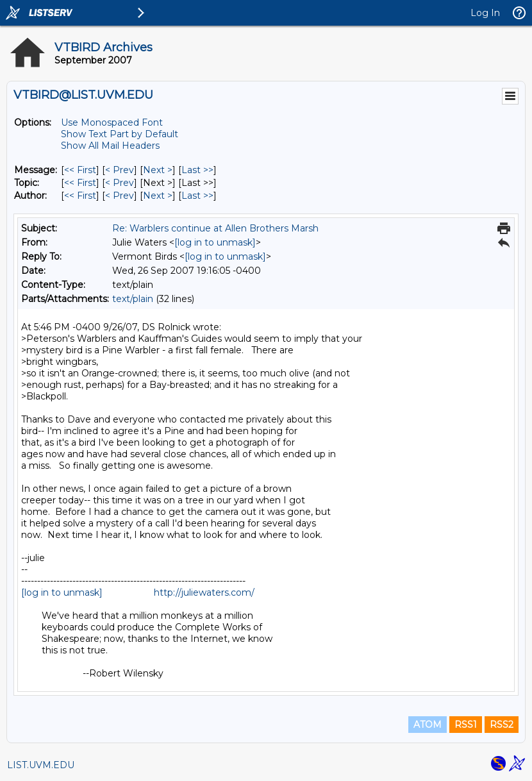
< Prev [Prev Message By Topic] (120, 183)
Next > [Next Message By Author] (158, 196)
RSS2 (502, 725)
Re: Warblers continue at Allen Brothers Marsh (215, 228)
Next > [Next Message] (158, 170)
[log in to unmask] (215, 242)
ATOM (428, 725)
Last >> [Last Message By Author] (197, 196)
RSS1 (466, 725)
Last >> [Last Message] (197, 170)
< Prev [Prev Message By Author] (120, 196)
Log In (485, 13)
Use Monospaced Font (112, 122)
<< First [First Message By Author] (80, 196)
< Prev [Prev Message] (120, 170)
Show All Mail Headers (110, 146)
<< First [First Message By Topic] (80, 183)
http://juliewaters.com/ (204, 592)
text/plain (133, 299)
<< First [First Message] (80, 170)
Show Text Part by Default (120, 134)
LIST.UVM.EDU (41, 765)
